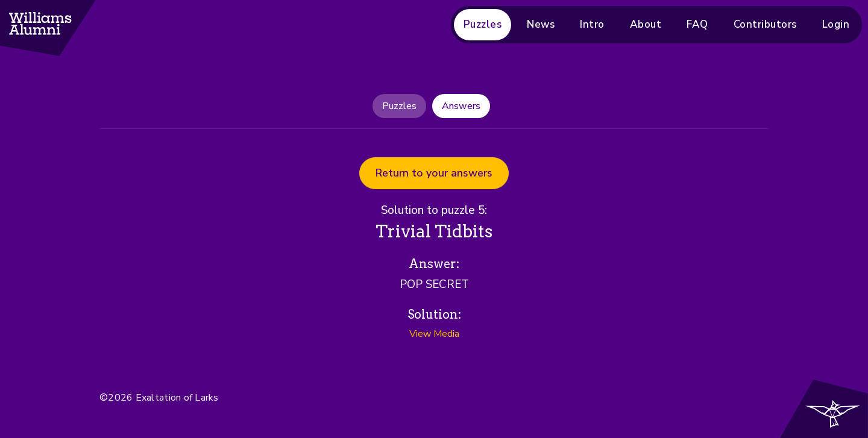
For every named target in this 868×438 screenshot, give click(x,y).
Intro (592, 24)
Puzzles (483, 24)
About (646, 24)
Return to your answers (434, 173)
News (541, 24)
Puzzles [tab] (399, 106)
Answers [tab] (461, 106)
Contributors (765, 24)
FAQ (697, 24)
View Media (434, 334)
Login (836, 24)
